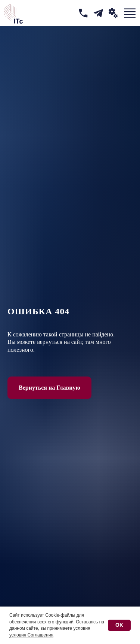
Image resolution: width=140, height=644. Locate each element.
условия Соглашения (31, 635)
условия (82, 628)
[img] (83, 13)
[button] (113, 13)
